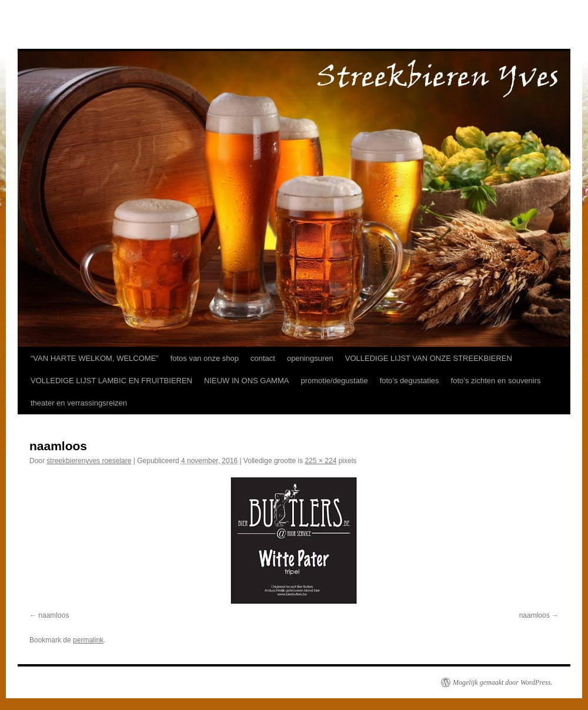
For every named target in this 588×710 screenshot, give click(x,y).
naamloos (54, 615)
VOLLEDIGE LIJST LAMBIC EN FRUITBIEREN (111, 381)
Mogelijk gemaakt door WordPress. (502, 682)
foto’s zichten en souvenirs (496, 381)
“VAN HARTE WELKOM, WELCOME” (95, 358)
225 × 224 (321, 461)
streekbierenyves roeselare (89, 461)
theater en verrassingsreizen (79, 403)
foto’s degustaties (410, 381)
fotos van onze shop (205, 358)
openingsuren (310, 358)
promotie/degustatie (334, 381)
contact (263, 358)
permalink (88, 640)
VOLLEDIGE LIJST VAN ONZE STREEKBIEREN (429, 358)
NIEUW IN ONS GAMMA (246, 381)
